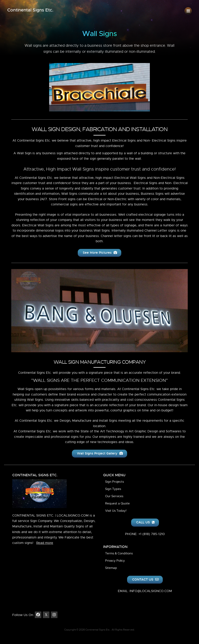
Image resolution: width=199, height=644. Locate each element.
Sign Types (113, 489)
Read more (45, 543)
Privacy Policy (115, 561)
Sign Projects (115, 482)
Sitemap (111, 568)
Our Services (114, 496)
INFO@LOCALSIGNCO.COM (151, 591)
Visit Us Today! (116, 511)
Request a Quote (117, 503)
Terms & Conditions (119, 553)
